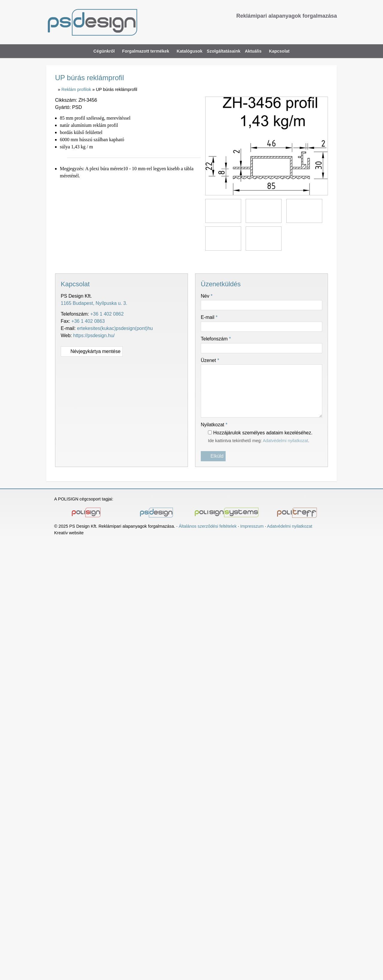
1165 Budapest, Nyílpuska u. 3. (95, 303)
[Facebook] (322, 28)
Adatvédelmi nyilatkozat (291, 441)
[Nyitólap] (119, 22)
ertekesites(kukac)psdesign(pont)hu (117, 328)
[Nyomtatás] (224, 261)
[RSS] (333, 28)
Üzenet (211, 360)
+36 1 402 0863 (87, 321)
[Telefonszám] (312, 28)
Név (207, 296)
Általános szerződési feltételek (211, 527)
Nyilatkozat (216, 425)
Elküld (213, 456)
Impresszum (256, 527)
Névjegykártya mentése (93, 351)
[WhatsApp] (202, 261)
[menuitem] (190, 51)
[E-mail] (301, 28)
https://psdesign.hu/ (96, 336)
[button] (332, 51)
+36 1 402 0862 (109, 314)
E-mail (210, 317)
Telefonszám (217, 339)
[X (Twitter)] (170, 261)
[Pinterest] (191, 261)
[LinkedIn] (181, 261)
